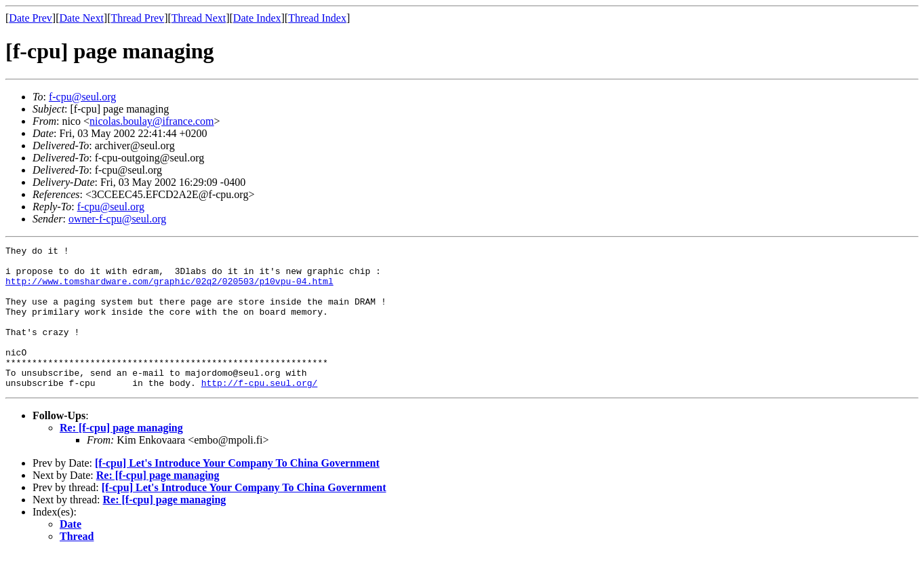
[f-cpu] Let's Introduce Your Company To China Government (237, 491)
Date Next (82, 18)
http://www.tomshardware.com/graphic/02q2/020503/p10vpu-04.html (169, 289)
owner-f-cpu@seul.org (117, 219)
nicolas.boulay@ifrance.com (152, 121)
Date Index (257, 18)
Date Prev (31, 18)
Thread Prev (137, 18)
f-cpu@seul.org (82, 97)
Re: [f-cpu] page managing (121, 456)
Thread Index (317, 18)
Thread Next (199, 18)
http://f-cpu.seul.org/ (260, 411)
